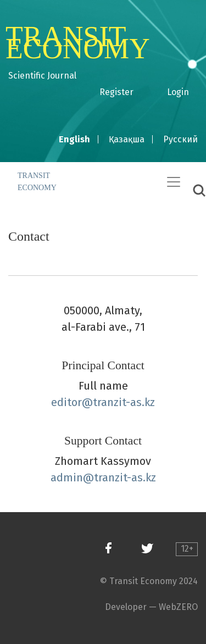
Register (116, 92)
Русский (180, 139)
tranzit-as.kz (124, 402)
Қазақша (127, 139)
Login (178, 92)
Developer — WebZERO (151, 607)
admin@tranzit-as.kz (103, 478)
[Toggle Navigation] (174, 182)
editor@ (72, 402)
